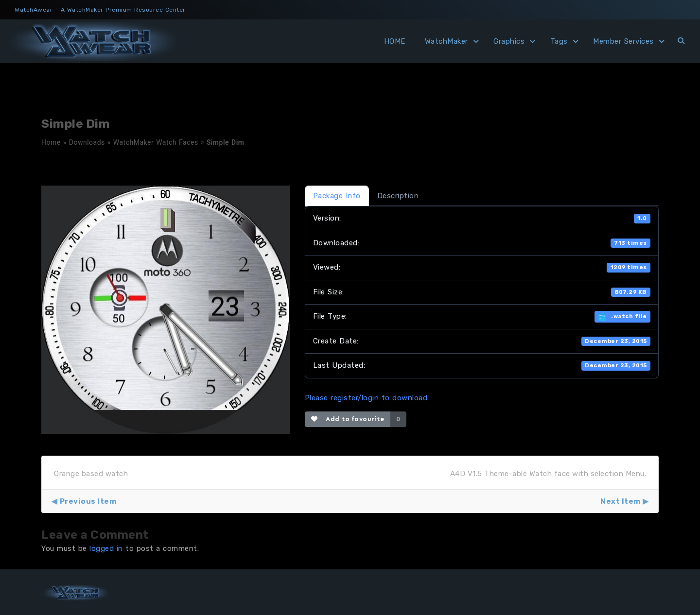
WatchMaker (446, 41)
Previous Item (88, 501)
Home (51, 142)
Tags (559, 41)
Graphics (509, 41)
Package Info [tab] (337, 196)
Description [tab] (398, 196)
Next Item (621, 501)
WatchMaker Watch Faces (156, 142)
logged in (106, 548)
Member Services (623, 41)
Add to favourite (348, 419)
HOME (395, 41)
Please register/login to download (366, 398)
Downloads (87, 142)
